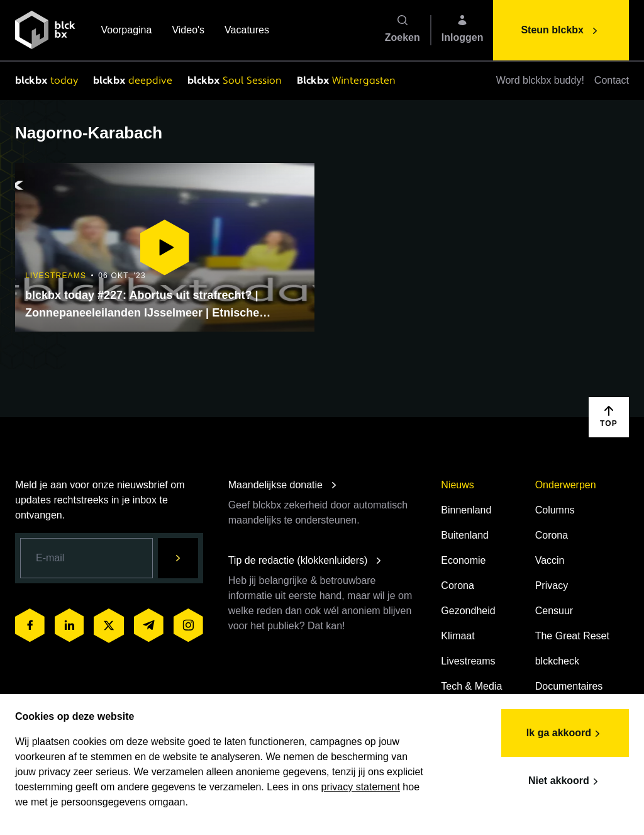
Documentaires (569, 686)
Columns (555, 510)
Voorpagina (126, 31)
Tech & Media (471, 686)
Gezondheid (468, 611)
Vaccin (550, 560)
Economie (463, 560)
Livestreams (468, 661)
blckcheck (557, 661)
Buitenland (465, 535)
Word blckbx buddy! (540, 80)
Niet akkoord (565, 782)
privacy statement (361, 787)
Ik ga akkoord (565, 734)
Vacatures (247, 31)
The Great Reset (572, 636)
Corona (457, 586)
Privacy (552, 586)
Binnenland (466, 510)
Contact (612, 80)
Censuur (554, 611)
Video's (188, 31)
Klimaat (458, 636)
